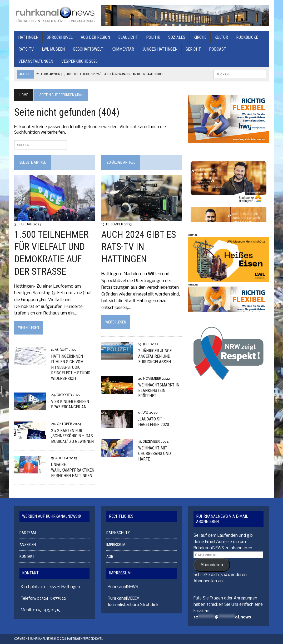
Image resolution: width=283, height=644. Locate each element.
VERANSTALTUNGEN (36, 61)
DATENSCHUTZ (118, 533)
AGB (110, 557)
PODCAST (218, 49)
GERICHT (193, 49)
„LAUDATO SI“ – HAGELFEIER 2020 (153, 422)
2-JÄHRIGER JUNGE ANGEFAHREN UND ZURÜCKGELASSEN (155, 356)
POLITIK (153, 37)
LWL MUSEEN (53, 49)
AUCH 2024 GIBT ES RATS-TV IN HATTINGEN (138, 247)
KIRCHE (200, 37)
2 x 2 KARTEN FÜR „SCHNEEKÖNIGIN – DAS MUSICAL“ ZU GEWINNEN (72, 436)
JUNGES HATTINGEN (160, 49)
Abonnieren (212, 565)
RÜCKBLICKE (247, 37)
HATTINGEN (28, 37)
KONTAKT (27, 557)
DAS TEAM (28, 533)
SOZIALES (177, 37)
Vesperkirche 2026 (80, 61)
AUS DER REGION (95, 37)
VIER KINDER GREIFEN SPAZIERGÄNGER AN (70, 404)
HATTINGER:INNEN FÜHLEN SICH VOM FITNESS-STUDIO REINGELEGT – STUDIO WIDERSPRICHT (71, 367)
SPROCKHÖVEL (60, 37)
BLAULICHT (128, 37)
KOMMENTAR (123, 49)
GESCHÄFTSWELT (88, 49)
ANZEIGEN (28, 545)
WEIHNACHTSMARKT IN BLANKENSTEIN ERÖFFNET (158, 391)
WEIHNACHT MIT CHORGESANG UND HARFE (154, 454)
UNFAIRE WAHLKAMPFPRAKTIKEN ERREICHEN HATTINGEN (73, 470)
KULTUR (221, 37)
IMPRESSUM (116, 545)
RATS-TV (26, 49)
